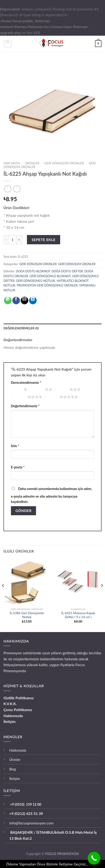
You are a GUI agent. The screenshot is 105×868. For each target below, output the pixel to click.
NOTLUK (9, 285)
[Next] (102, 595)
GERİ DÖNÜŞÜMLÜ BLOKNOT (50, 276)
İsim (15, 446)
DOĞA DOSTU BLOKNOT (33, 271)
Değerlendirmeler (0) (21, 328)
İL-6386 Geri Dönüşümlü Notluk (27, 615)
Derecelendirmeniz (26, 383)
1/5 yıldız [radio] (16, 389)
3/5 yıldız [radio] (62, 389)
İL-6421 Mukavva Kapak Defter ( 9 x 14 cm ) (78, 615)
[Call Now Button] (94, 858)
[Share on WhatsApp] (8, 300)
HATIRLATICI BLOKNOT (73, 281)
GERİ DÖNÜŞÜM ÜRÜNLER (64, 163)
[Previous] (3, 595)
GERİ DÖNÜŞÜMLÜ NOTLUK (36, 281)
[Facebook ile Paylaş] (16, 300)
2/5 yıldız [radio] (37, 389)
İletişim (10, 721)
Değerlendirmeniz (25, 406)
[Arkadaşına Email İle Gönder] (25, 300)
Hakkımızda (13, 716)
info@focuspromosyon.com (31, 823)
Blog (13, 769)
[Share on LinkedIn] (33, 300)
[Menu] (8, 44)
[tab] (52, 328)
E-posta (18, 467)
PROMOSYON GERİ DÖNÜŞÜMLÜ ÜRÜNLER (47, 285)
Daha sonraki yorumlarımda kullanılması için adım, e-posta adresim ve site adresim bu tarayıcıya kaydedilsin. (51, 495)
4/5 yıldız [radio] (20, 397)
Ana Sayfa (12, 163)
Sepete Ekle (44, 240)
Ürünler (15, 760)
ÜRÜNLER (32, 163)
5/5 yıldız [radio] (52, 397)
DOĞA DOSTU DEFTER (67, 271)
